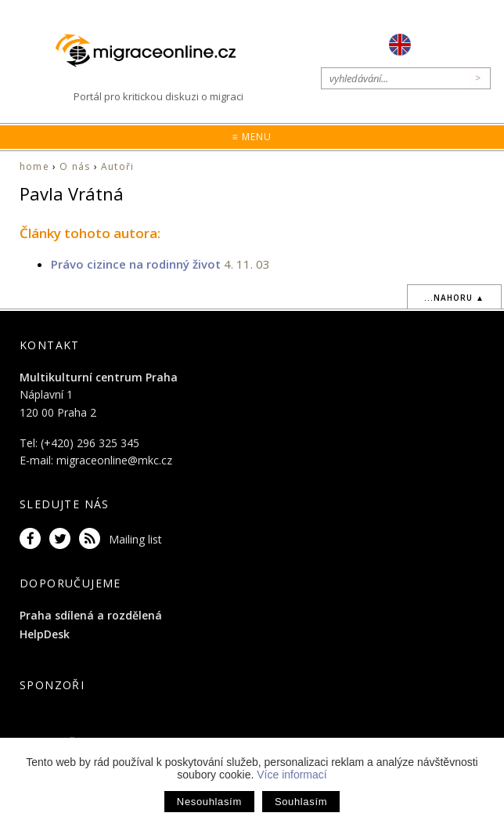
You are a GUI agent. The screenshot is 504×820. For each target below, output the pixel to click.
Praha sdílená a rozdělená (91, 615)
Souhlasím (301, 802)
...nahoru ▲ (454, 298)
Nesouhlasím (209, 802)
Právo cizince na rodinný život (136, 264)
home (34, 166)
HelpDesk (45, 634)
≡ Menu (252, 137)
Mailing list (135, 539)
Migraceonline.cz (153, 51)
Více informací (292, 775)
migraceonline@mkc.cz (114, 460)
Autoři (117, 166)
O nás (75, 166)
